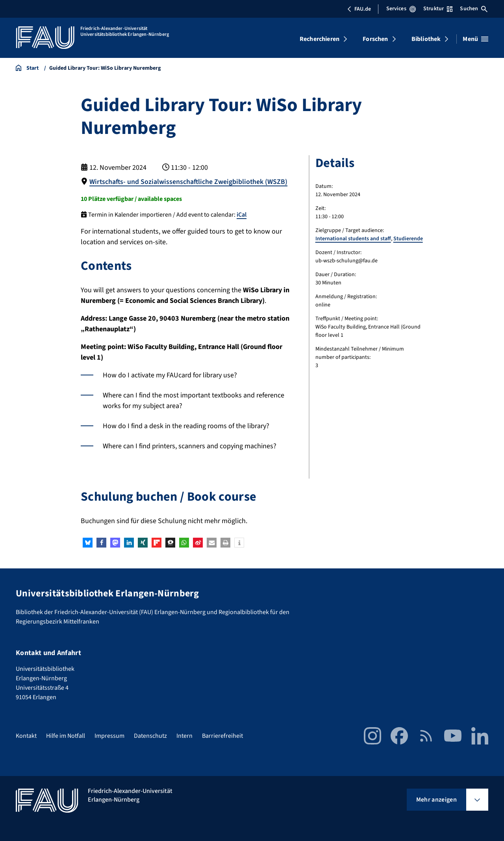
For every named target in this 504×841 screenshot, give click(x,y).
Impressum (109, 735)
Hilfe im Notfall (66, 735)
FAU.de (359, 9)
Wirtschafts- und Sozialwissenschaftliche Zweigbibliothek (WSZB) (189, 182)
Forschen (375, 39)
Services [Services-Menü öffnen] (401, 9)
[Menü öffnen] (475, 39)
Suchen (474, 9)
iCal (242, 214)
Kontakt (26, 735)
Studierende (408, 239)
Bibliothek (426, 39)
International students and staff (353, 239)
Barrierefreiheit (222, 735)
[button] (88, 543)
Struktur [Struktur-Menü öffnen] (438, 9)
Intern (184, 735)
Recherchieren (320, 39)
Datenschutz (150, 735)
